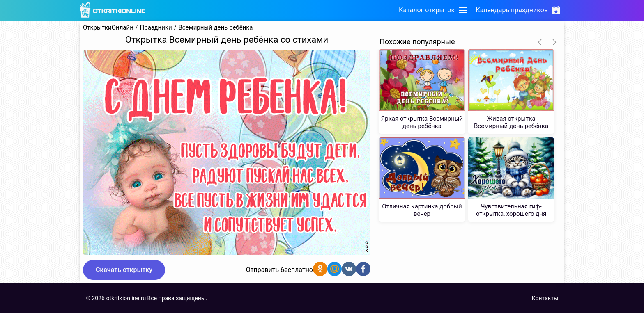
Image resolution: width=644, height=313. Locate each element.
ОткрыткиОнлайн (108, 28)
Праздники (156, 28)
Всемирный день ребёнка (215, 28)
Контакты (545, 298)
